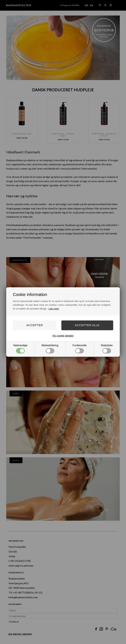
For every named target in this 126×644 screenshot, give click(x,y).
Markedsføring (50, 349)
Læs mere (54, 309)
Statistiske (107, 349)
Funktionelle (80, 349)
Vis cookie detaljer (63, 336)
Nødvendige (20, 349)
